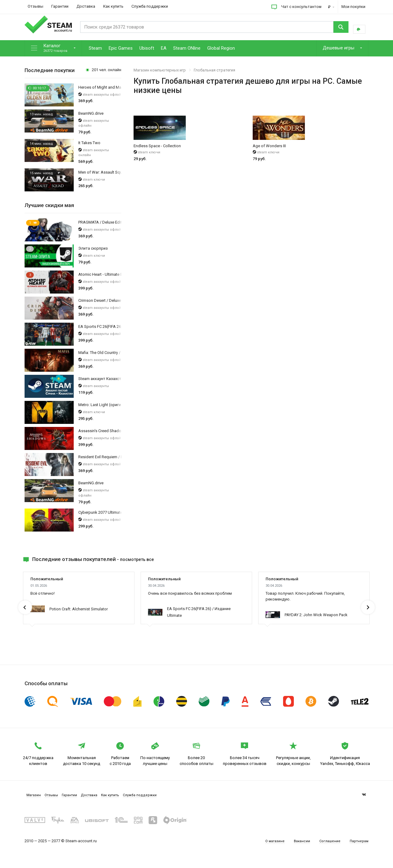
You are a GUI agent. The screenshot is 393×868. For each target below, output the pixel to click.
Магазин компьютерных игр (160, 70)
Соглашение (327, 846)
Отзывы (35, 6)
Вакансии (297, 846)
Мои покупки (353, 7)
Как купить (113, 6)
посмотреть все (141, 559)
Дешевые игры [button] (339, 48)
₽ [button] (330, 7)
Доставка (86, 6)
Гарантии (60, 6)
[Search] (204, 27)
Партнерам (358, 846)
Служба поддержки (150, 6)
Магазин (33, 797)
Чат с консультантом (301, 7)
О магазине (269, 846)
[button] (53, 48)
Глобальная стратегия (214, 70)
